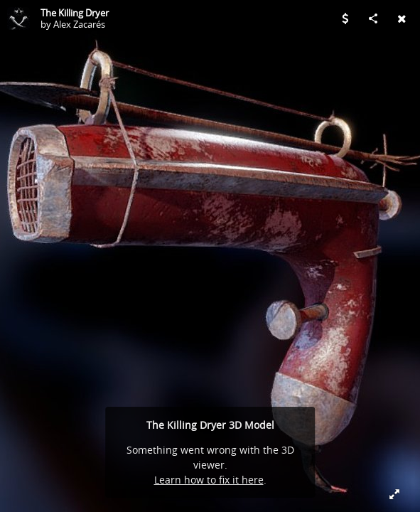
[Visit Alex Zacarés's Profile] (18, 18)
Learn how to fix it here (209, 480)
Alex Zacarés (79, 24)
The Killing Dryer (75, 13)
